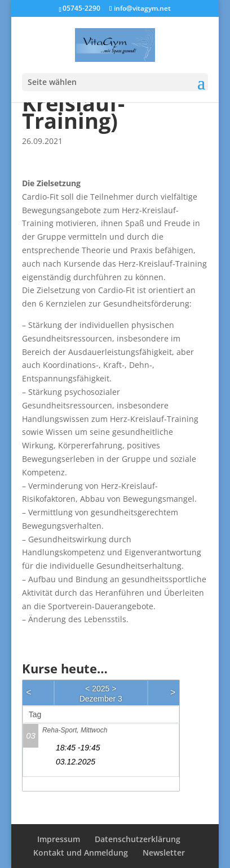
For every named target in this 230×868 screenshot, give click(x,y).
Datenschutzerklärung (138, 839)
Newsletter (164, 853)
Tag (35, 714)
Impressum (59, 839)
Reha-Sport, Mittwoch (75, 730)
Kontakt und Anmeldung (81, 853)
